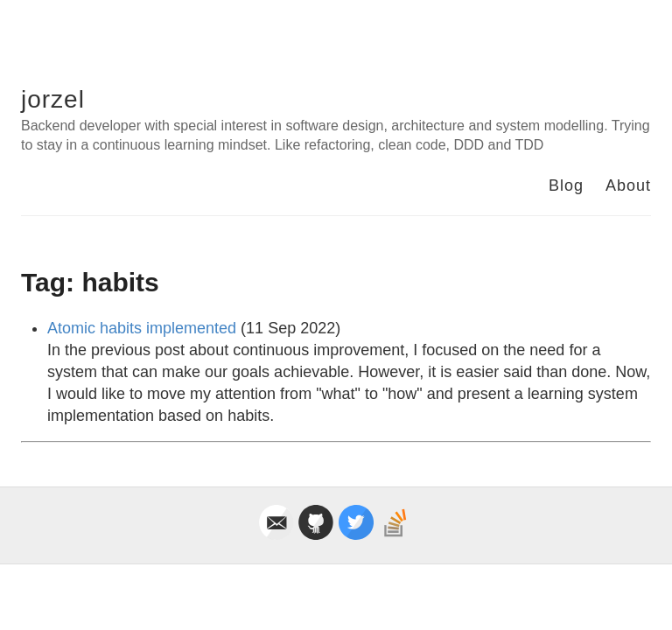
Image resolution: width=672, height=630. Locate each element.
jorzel (53, 99)
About (628, 185)
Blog (566, 185)
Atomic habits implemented (142, 328)
